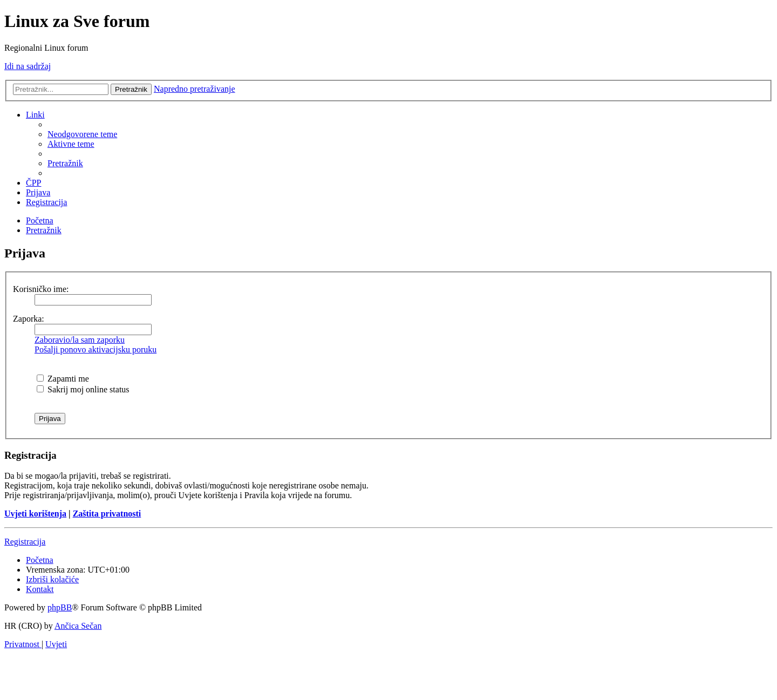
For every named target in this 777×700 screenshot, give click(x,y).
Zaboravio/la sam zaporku (80, 340)
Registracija (25, 542)
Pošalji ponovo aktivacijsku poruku (96, 349)
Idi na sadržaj (28, 66)
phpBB (60, 607)
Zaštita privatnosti (107, 514)
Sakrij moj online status (83, 389)
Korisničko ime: (41, 289)
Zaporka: (29, 319)
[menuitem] (82, 134)
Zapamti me (63, 379)
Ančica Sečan (78, 626)
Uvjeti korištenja (35, 514)
